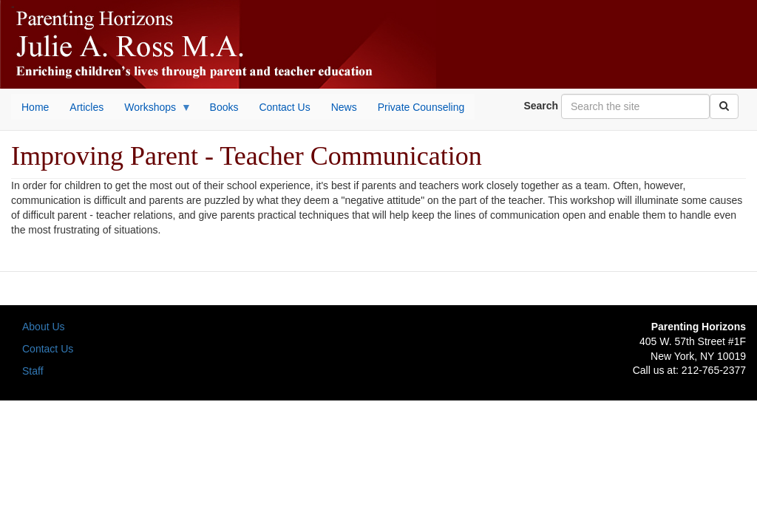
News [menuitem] (344, 107)
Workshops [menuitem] (153, 111)
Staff (33, 371)
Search (541, 106)
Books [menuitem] (224, 107)
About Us (44, 327)
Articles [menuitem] (86, 107)
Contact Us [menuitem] (284, 107)
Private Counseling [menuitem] (421, 107)
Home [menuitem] (35, 107)
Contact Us (48, 349)
